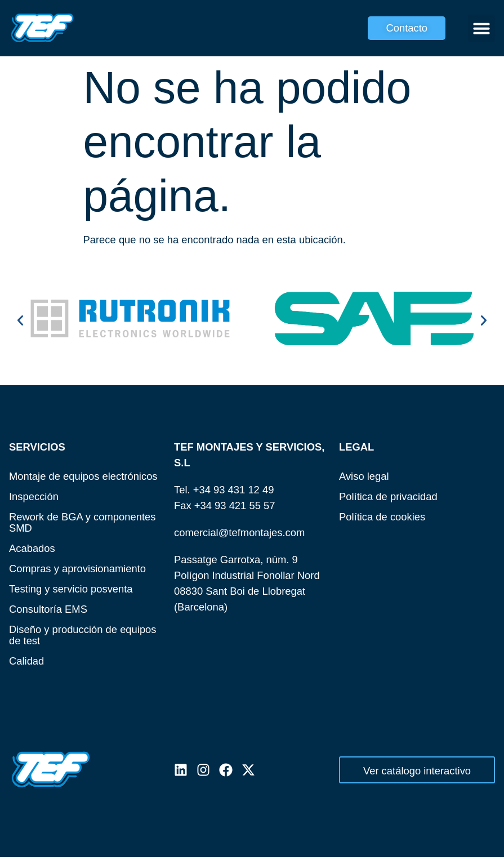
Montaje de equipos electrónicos (83, 476)
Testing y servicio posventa (71, 589)
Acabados (32, 548)
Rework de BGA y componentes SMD (82, 522)
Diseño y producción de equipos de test (83, 635)
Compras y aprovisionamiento (77, 569)
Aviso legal (364, 476)
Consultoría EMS (48, 609)
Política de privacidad (388, 496)
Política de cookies (382, 517)
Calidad (26, 661)
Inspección (34, 496)
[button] (481, 28)
